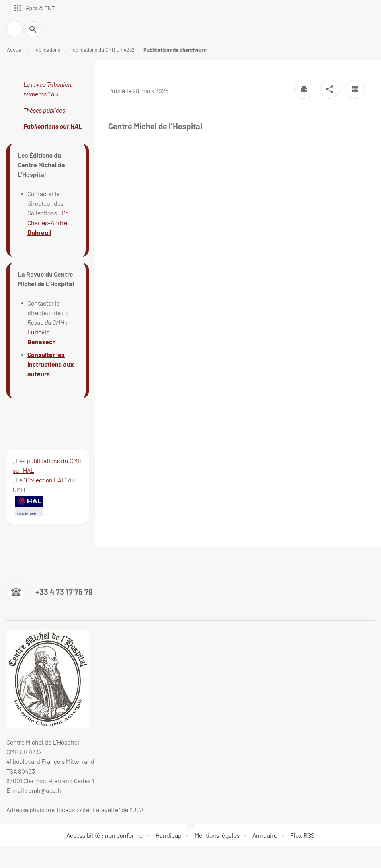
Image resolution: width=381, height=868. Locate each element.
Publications (46, 50)
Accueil (15, 50)
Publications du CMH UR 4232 (102, 50)
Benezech (42, 342)
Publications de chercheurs (175, 50)
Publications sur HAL (53, 126)
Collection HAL (45, 480)
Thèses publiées (44, 110)
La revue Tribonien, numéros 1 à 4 (48, 89)
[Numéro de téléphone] (50, 592)
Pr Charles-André (47, 223)
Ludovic (38, 332)
